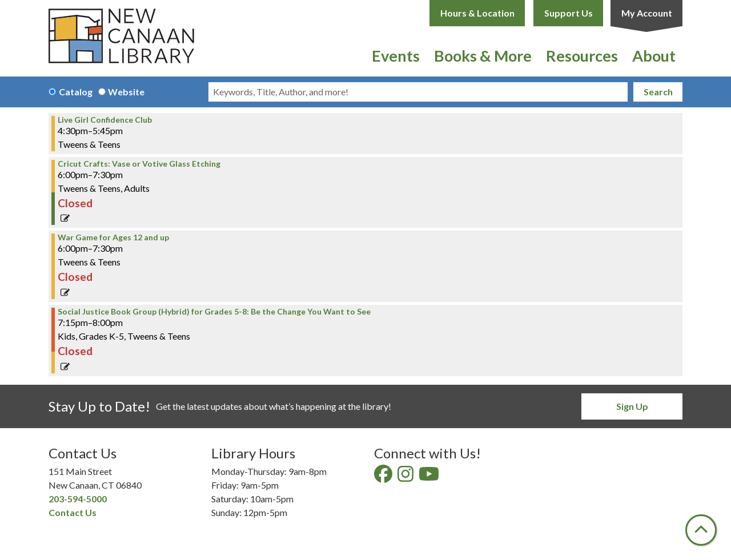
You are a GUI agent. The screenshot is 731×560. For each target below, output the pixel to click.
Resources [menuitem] (582, 56)
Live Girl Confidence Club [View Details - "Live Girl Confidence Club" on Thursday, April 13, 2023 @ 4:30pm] (105, 120)
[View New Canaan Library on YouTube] (430, 477)
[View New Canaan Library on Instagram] (406, 477)
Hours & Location (477, 13)
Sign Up (632, 406)
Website (126, 92)
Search (658, 92)
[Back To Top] (701, 530)
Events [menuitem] (396, 56)
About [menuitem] (654, 56)
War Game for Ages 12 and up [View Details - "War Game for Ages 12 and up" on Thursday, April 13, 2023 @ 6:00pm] (113, 237)
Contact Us (73, 512)
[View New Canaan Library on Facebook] (384, 477)
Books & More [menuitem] (483, 56)
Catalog (76, 92)
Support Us (569, 13)
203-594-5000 (78, 499)
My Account (647, 13)
